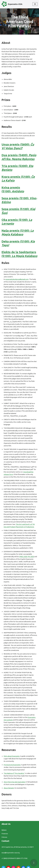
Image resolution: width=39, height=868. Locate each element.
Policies (4, 837)
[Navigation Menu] (35, 4)
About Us (6, 824)
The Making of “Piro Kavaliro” (14, 773)
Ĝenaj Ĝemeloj (9, 788)
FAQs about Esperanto (12, 756)
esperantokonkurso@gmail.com (17, 279)
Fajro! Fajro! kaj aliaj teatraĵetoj (15, 782)
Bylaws (4, 830)
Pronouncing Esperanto (12, 765)
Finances (5, 834)
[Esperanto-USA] (12, 4)
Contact (5, 841)
